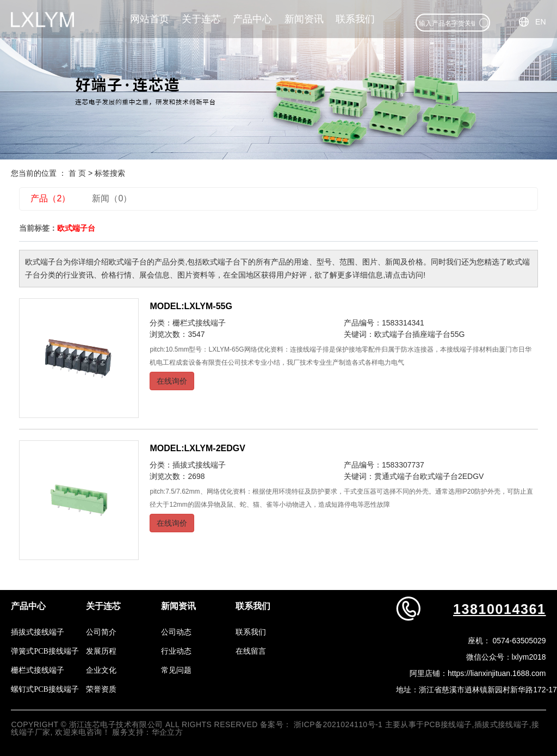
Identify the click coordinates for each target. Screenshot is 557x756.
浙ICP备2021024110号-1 (338, 724)
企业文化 (101, 670)
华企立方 (168, 732)
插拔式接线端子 (199, 465)
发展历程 (101, 651)
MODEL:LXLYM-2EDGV (197, 448)
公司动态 (176, 632)
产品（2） (50, 198)
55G (457, 334)
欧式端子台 (393, 334)
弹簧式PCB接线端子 (45, 651)
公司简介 (101, 632)
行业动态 (176, 651)
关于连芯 (201, 19)
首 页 (77, 173)
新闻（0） (112, 198)
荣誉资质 (101, 689)
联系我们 (355, 19)
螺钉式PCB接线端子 (45, 689)
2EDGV (471, 476)
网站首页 (150, 19)
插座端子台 (431, 334)
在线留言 (251, 651)
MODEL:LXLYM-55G (191, 306)
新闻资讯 (304, 19)
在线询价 (172, 381)
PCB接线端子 (448, 724)
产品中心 (252, 19)
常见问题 (176, 670)
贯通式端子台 (397, 476)
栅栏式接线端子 (199, 323)
